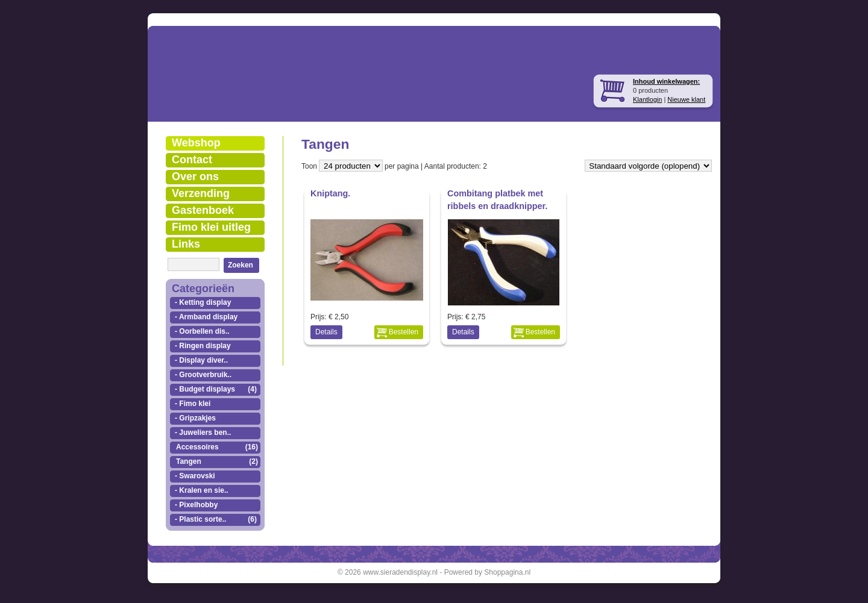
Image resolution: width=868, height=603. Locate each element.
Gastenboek (203, 210)
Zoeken (241, 265)
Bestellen (404, 332)
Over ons (195, 177)
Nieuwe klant (686, 99)
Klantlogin (647, 99)
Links (186, 244)
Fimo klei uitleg (211, 227)
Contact (192, 160)
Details (326, 332)
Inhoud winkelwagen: (666, 81)
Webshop (196, 143)
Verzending (201, 193)
